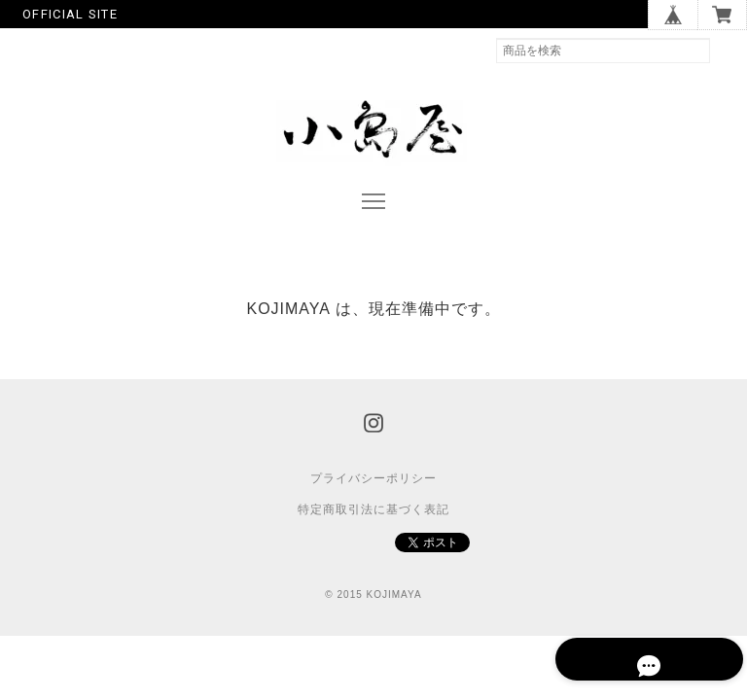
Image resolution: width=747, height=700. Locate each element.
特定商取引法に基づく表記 (373, 528)
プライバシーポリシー (373, 497)
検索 (729, 51)
